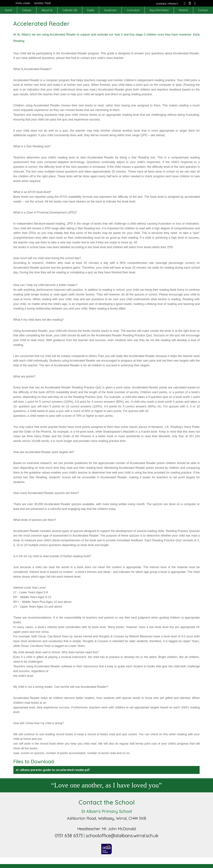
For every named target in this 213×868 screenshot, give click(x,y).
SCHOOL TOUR (42, 3)
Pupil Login (23, 3)
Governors (110, 10)
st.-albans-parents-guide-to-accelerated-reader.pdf (53, 770)
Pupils (91, 10)
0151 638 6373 (69, 836)
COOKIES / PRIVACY (167, 4)
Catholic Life (70, 10)
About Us (47, 10)
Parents (183, 10)
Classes (27, 10)
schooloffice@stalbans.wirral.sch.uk (122, 836)
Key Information (159, 10)
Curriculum (133, 10)
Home (9, 10)
